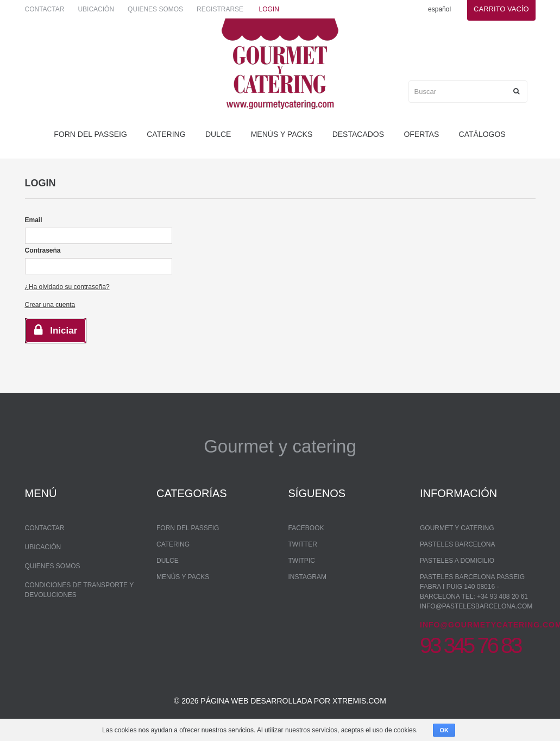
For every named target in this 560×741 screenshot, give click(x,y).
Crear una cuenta (50, 305)
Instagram (307, 577)
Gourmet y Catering (457, 528)
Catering (166, 134)
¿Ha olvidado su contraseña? (67, 287)
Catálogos (482, 134)
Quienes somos (155, 9)
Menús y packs (282, 134)
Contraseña (43, 250)
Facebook (306, 528)
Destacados (358, 134)
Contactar (45, 9)
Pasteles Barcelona (458, 544)
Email (34, 220)
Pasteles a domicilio (457, 561)
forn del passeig (90, 134)
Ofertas (421, 134)
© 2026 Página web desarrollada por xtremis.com (280, 701)
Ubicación (96, 9)
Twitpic (302, 561)
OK (444, 730)
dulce (218, 134)
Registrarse (220, 9)
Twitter (303, 544)
